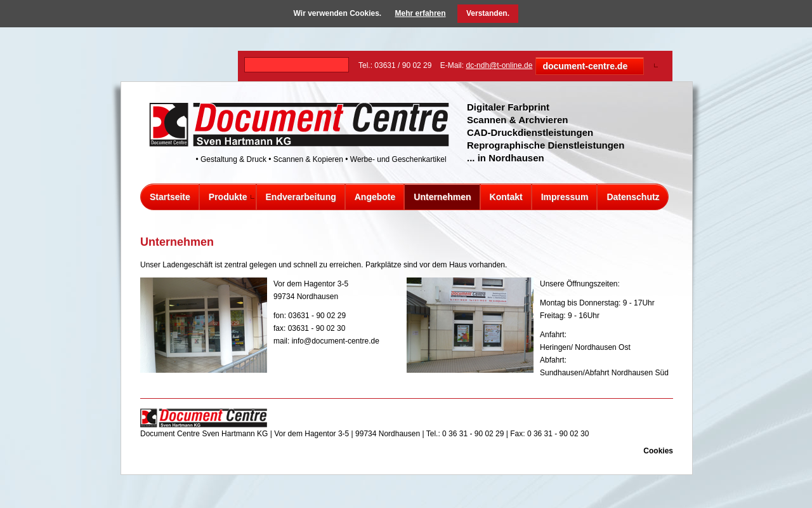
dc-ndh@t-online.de (499, 65)
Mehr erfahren (421, 13)
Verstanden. (488, 13)
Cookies (658, 451)
